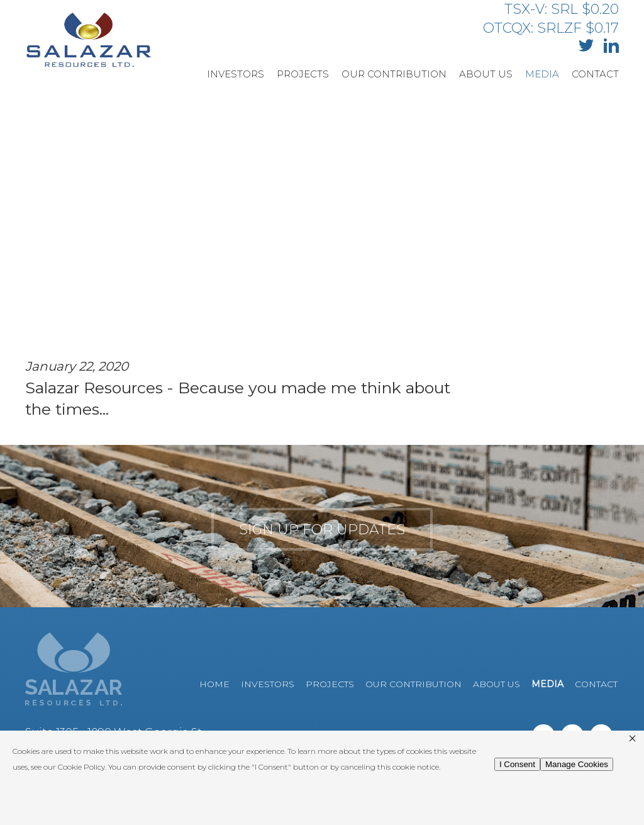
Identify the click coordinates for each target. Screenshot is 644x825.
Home (214, 684)
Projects (303, 74)
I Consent (517, 764)
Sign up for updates (322, 530)
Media (542, 74)
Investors (236, 74)
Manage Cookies (577, 764)
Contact (595, 74)
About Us (486, 74)
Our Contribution (394, 74)
